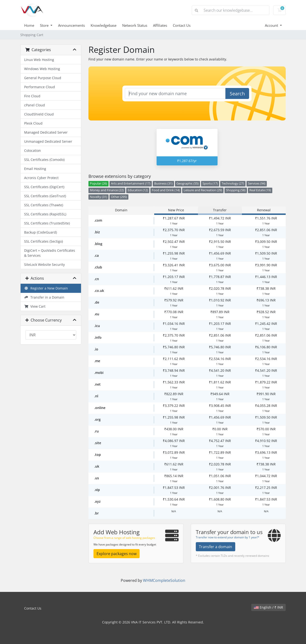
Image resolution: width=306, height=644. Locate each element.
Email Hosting (35, 169)
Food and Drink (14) (166, 190)
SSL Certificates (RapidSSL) (45, 214)
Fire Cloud (32, 96)
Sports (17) (210, 183)
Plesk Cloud (33, 123)
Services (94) (257, 183)
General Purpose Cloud (43, 78)
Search (237, 94)
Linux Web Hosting (39, 60)
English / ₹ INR (268, 607)
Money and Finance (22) (107, 190)
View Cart (35, 306)
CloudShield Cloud (39, 114)
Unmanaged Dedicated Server (48, 141)
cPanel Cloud (35, 105)
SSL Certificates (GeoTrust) (45, 196)
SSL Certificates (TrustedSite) (47, 223)
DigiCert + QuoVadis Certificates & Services (50, 253)
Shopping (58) (236, 190)
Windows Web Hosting (42, 69)
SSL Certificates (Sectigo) (44, 241)
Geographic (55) (188, 183)
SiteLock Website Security (44, 265)
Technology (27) (233, 183)
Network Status (135, 25)
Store (45, 25)
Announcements (71, 25)
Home (29, 25)
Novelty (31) (98, 197)
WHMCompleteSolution (164, 580)
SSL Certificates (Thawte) (44, 205)
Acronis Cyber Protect (41, 178)
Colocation (33, 150)
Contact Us (182, 25)
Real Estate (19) (260, 190)
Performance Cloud (40, 87)
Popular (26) (98, 183)
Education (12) (138, 190)
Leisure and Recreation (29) (203, 190)
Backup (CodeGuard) (41, 232)
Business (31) (163, 183)
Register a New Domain (46, 288)
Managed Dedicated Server (46, 132)
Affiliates (160, 25)
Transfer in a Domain (44, 297)
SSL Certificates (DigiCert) (44, 187)
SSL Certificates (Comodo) (44, 160)
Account (272, 25)
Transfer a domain (216, 547)
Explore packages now (117, 554)
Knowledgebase (104, 25)
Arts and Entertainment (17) (131, 183)
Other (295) (119, 197)
